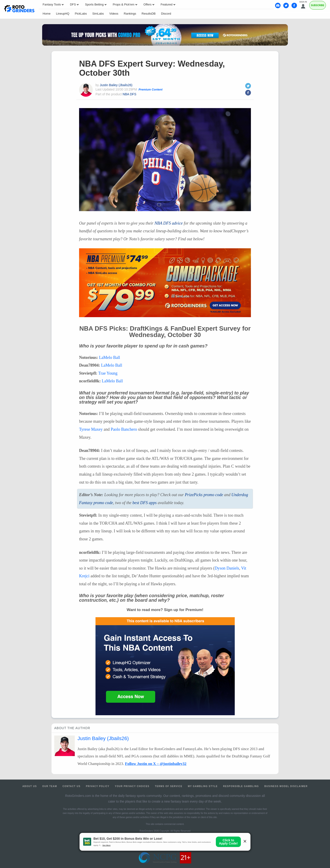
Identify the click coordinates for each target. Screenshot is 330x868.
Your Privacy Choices (132, 786)
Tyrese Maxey (91, 429)
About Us (30, 786)
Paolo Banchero (124, 429)
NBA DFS (129, 94)
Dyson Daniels (227, 568)
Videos (114, 14)
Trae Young (108, 373)
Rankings (130, 14)
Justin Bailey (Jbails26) (116, 85)
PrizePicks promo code (204, 495)
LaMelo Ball (109, 358)
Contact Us (71, 786)
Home (47, 14)
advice (169, 223)
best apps (144, 503)
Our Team (50, 786)
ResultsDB (148, 14)
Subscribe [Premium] (318, 5)
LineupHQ (63, 14)
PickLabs (81, 14)
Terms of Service (169, 786)
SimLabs (98, 14)
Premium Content (151, 90)
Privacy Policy (98, 786)
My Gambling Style (203, 786)
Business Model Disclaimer (286, 786)
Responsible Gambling (241, 786)
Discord (166, 14)
